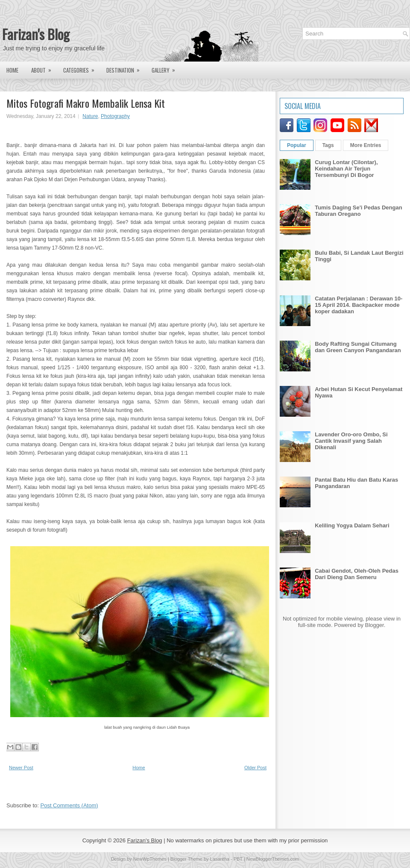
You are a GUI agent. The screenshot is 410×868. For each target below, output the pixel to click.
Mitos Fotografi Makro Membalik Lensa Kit (86, 103)
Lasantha (220, 859)
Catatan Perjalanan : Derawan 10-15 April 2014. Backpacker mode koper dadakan (359, 305)
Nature (90, 116)
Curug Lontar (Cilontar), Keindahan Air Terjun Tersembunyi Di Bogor (346, 169)
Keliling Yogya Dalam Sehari (352, 525)
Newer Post (21, 768)
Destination (126, 68)
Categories (82, 68)
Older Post (255, 768)
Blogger (375, 625)
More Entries (366, 145)
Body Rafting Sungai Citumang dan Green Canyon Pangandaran (358, 347)
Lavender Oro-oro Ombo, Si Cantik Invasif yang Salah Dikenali (351, 441)
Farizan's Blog (36, 34)
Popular (297, 145)
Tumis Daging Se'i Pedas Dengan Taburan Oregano (358, 211)
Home (12, 70)
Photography (115, 116)
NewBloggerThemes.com (273, 859)
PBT (238, 859)
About (44, 68)
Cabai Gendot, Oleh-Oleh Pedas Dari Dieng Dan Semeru (357, 574)
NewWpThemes (150, 859)
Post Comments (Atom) (69, 805)
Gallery (166, 68)
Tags (328, 145)
